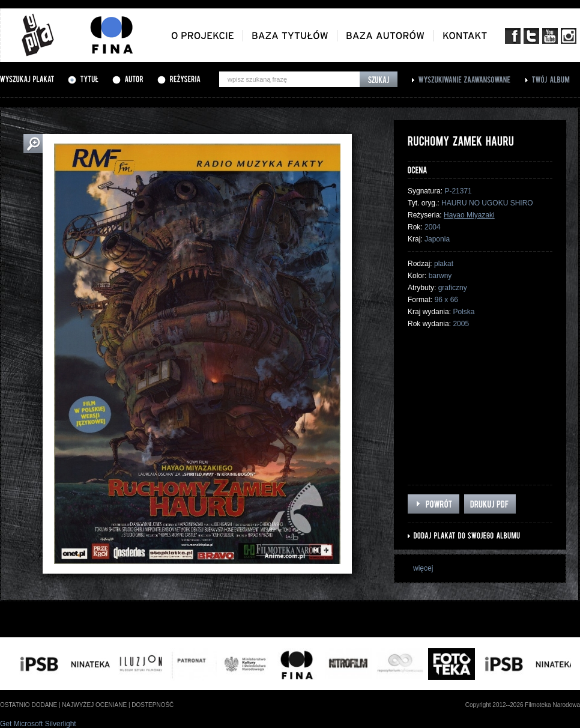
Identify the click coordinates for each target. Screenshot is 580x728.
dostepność (153, 705)
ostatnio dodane (29, 705)
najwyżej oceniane (94, 705)
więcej (423, 568)
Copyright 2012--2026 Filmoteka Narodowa (523, 705)
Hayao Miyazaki (469, 215)
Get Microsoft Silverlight (38, 724)
